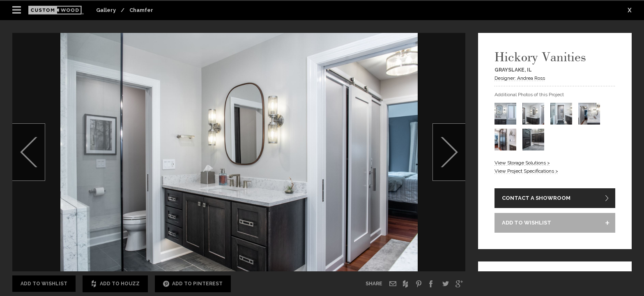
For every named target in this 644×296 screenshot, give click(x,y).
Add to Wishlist (44, 284)
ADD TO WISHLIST (527, 223)
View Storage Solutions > (522, 163)
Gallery (106, 10)
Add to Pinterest (193, 284)
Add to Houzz (115, 284)
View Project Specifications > (526, 171)
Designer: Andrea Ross (520, 78)
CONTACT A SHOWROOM (536, 198)
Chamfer (141, 10)
